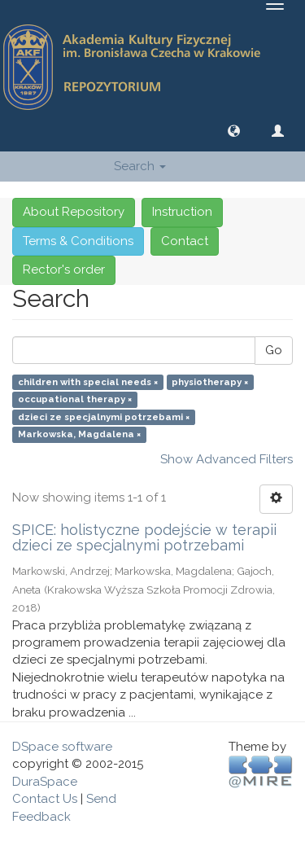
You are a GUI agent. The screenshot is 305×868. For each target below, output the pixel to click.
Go (274, 350)
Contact (185, 241)
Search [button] (140, 166)
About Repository (74, 212)
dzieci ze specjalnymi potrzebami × (104, 417)
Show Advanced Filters (227, 459)
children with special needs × (88, 382)
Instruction (182, 212)
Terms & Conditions (78, 241)
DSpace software (62, 747)
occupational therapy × (75, 400)
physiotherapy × (210, 382)
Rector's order (64, 270)
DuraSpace (45, 782)
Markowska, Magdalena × (79, 434)
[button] (234, 131)
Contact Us (45, 799)
